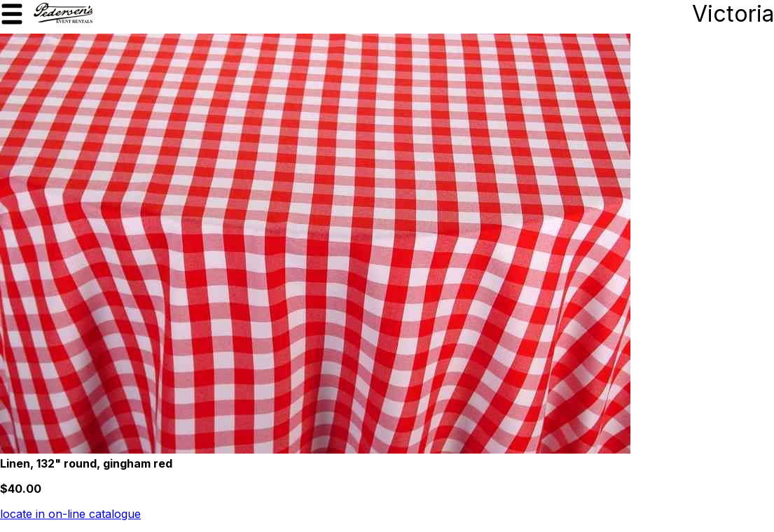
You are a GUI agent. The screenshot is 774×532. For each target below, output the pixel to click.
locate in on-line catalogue (70, 514)
